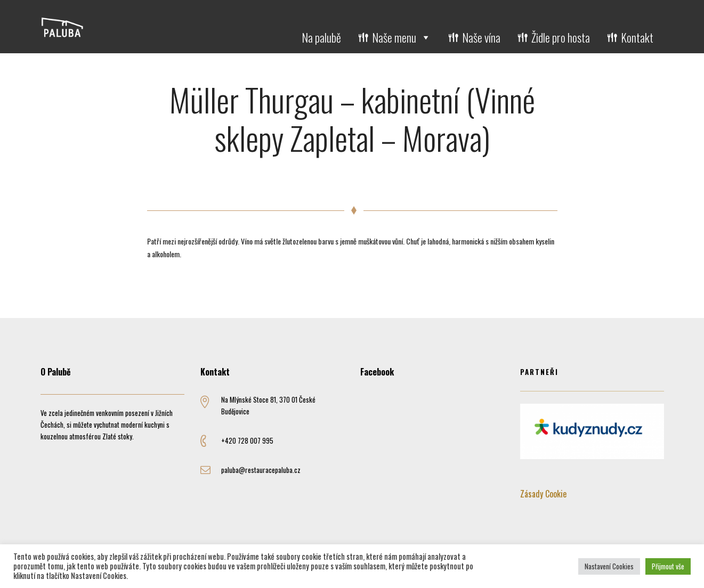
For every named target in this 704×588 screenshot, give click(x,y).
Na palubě (321, 37)
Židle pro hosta (561, 37)
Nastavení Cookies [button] (609, 566)
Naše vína (481, 37)
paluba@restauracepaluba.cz (261, 470)
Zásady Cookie (543, 494)
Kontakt (637, 37)
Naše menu (402, 37)
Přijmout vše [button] (668, 566)
